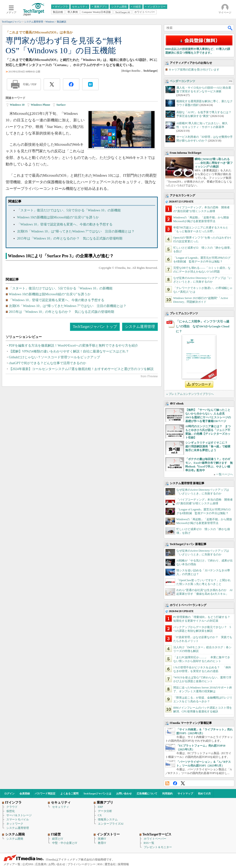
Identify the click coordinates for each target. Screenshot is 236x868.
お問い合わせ (124, 793)
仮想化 (11, 811)
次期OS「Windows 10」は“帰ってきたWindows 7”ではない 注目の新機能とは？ (76, 231)
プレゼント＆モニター (158, 847)
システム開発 (15, 839)
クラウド (12, 807)
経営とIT (58, 839)
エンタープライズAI (111, 824)
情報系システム (108, 819)
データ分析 (105, 811)
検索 (230, 28)
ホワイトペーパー (155, 839)
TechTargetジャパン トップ (95, 327)
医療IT (102, 839)
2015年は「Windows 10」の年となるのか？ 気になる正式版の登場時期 (70, 238)
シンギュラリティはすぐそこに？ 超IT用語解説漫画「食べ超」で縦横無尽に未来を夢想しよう (208, 446)
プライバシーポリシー (81, 864)
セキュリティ (61, 807)
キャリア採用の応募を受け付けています (194, 70)
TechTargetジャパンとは (97, 793)
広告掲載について (147, 793)
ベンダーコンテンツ (182, 81)
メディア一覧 (12, 864)
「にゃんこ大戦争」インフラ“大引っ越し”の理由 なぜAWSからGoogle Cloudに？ (203, 326)
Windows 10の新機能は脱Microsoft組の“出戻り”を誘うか (58, 217)
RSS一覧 (149, 843)
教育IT (102, 843)
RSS (167, 783)
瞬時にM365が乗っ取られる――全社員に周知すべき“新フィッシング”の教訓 (214, 163)
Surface (61, 105)
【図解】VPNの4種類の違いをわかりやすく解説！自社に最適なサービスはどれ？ (69, 351)
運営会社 (110, 864)
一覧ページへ (224, 474)
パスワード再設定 (45, 793)
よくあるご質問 (69, 793)
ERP (101, 807)
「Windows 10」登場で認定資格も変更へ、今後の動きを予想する (65, 224)
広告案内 (41, 864)
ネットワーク (15, 824)
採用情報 (123, 864)
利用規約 (167, 793)
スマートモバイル (18, 819)
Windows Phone (41, 105)
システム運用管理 (140, 327)
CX (100, 815)
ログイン (9, 793)
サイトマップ (185, 793)
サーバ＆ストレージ (19, 815)
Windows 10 (17, 105)
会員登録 (25, 793)
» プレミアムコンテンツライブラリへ (190, 394)
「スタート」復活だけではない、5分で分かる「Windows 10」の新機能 (69, 210)
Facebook (175, 783)
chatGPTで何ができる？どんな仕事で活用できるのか (48, 363)
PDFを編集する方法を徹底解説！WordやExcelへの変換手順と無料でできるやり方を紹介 (74, 346)
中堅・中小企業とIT (65, 843)
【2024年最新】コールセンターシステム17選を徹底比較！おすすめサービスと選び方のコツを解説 (81, 369)
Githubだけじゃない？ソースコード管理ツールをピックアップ (55, 357)
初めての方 (204, 793)
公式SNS (28, 864)
